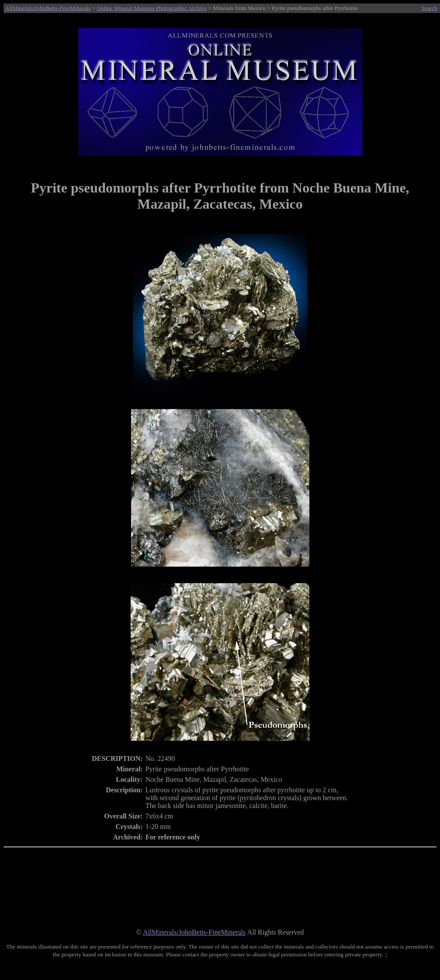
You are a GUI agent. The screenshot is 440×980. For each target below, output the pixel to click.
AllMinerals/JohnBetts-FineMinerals (48, 8)
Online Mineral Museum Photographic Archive (152, 8)
